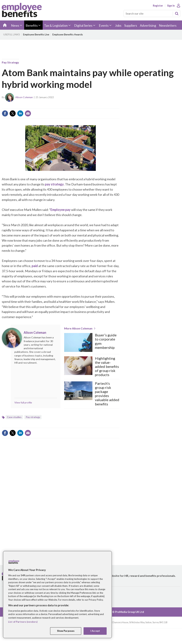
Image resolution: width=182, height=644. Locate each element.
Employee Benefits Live (36, 34)
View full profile (23, 402)
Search (177, 14)
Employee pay (61, 210)
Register (158, 6)
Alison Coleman (24, 97)
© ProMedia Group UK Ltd (128, 612)
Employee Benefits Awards (68, 34)
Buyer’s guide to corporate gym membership (106, 341)
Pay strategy (10, 62)
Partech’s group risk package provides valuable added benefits (107, 394)
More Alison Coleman (78, 328)
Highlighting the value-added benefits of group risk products (107, 367)
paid (35, 266)
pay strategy (54, 184)
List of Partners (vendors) (23, 622)
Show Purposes (66, 631)
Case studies (14, 417)
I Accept (95, 631)
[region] (57, 595)
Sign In (171, 6)
